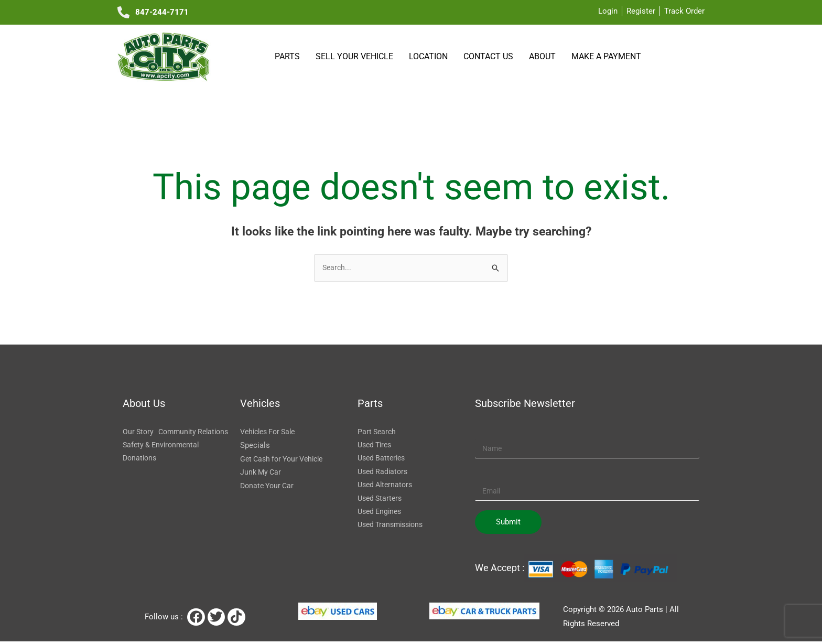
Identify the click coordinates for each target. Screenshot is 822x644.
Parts (289, 56)
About (544, 56)
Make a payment (606, 56)
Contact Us (490, 56)
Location (430, 56)
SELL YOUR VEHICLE (356, 56)
